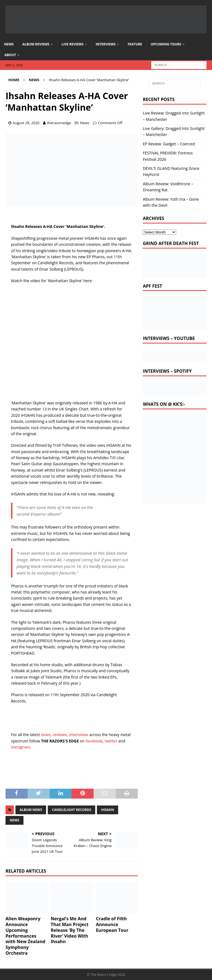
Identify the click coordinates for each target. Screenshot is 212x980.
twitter (111, 741)
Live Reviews (73, 44)
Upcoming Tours (166, 44)
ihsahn (108, 810)
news (46, 735)
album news (31, 810)
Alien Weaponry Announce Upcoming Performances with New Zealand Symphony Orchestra (25, 936)
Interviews (105, 44)
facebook (94, 741)
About (10, 55)
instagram (21, 747)
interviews (79, 735)
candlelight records (71, 810)
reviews (60, 735)
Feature (135, 44)
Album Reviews (36, 44)
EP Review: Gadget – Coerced (169, 144)
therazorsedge (59, 123)
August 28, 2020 (26, 123)
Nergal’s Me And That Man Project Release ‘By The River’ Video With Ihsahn (70, 930)
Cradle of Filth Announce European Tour (112, 924)
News (9, 44)
